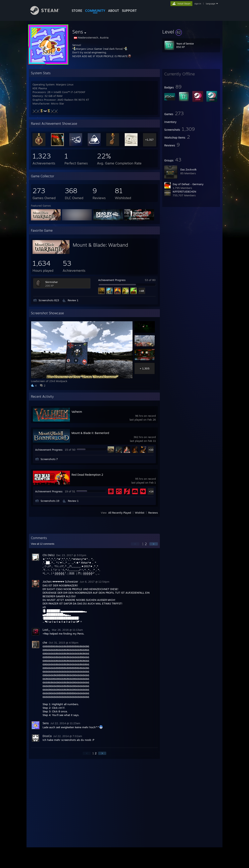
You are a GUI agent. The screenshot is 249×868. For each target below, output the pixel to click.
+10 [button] (151, 450)
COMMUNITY (95, 11)
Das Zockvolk (188, 169)
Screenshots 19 (50, 501)
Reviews (153, 513)
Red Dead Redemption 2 (87, 475)
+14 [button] (151, 491)
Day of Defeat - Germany (188, 184)
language (211, 4)
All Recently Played (120, 513)
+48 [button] (142, 291)
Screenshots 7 (49, 459)
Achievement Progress (112, 280)
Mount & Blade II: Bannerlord (90, 433)
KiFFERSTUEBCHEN (184, 192)
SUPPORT (129, 11)
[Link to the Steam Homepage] (48, 14)
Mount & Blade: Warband (100, 245)
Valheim (77, 412)
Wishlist (140, 513)
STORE (77, 11)
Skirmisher (52, 282)
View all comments (43, 544)
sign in (198, 4)
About (114, 11)
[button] (191, 32)
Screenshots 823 (49, 300)
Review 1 (73, 300)
